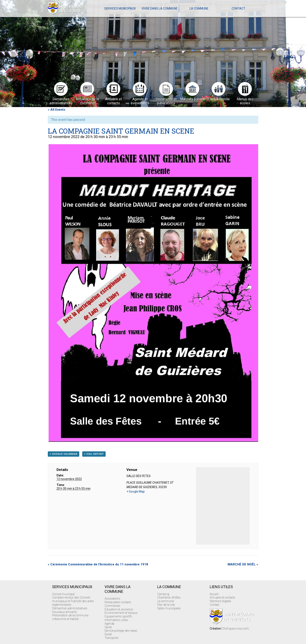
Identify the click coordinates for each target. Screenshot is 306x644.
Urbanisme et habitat (65, 619)
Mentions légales (220, 601)
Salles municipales (169, 608)
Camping (163, 594)
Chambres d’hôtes (169, 597)
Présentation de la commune (70, 615)
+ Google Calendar (64, 454)
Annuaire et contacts (222, 597)
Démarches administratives (70, 608)
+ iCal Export (94, 454)
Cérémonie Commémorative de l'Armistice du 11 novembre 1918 (98, 564)
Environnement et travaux (121, 613)
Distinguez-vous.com (235, 628)
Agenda (109, 624)
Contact (238, 8)
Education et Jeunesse (119, 609)
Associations (112, 599)
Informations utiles (116, 620)
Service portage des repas (121, 631)
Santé (108, 627)
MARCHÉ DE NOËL (243, 564)
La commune (199, 8)
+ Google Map (136, 491)
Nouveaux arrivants (64, 612)
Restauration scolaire (118, 602)
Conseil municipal (63, 594)
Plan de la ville (166, 605)
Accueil (214, 594)
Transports (112, 638)
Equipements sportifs (118, 616)
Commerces (112, 606)
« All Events (57, 110)
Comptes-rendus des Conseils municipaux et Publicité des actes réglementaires (73, 601)
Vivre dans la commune (160, 8)
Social (108, 634)
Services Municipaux (120, 8)
